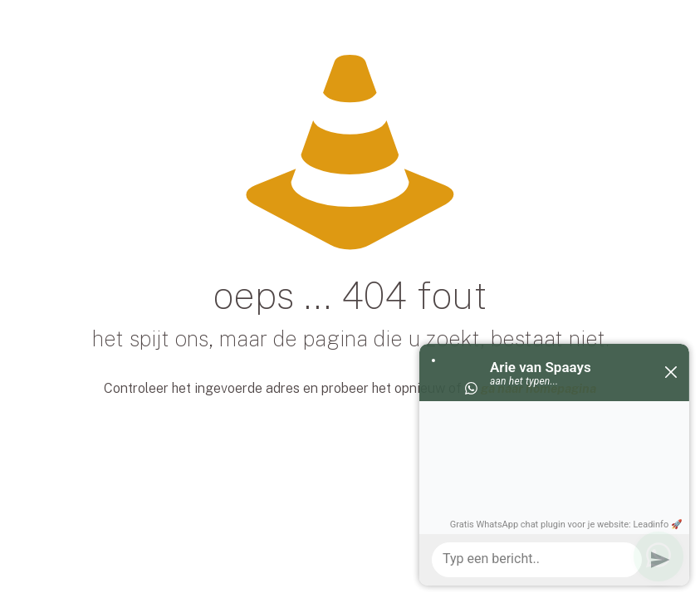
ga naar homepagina (538, 388)
